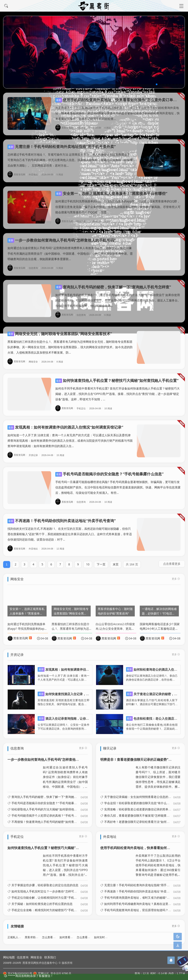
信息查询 (23, 957)
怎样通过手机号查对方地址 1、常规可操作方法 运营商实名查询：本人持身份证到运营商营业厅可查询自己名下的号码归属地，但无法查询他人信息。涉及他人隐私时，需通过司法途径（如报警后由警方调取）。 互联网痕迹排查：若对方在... (70, 160)
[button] (157, 84)
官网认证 (41, 973)
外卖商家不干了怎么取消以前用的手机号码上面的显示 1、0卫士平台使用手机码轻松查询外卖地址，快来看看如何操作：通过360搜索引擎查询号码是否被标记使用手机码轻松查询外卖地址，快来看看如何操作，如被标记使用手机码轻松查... (117, 113)
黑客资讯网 (66, 128)
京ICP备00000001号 (18, 973)
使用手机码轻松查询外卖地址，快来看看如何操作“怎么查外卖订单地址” (119, 100)
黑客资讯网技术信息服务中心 (40, 963)
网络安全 (36, 957)
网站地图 (9, 957)
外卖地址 (83, 128)
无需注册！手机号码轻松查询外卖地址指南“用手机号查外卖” (62, 146)
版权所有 (67, 963)
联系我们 (50, 957)
